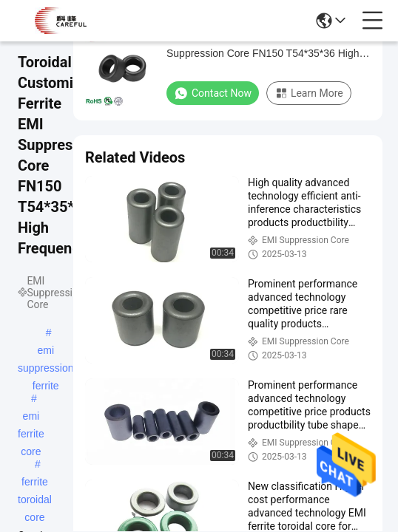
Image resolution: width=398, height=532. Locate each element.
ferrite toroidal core (35, 483)
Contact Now (213, 93)
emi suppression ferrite (46, 352)
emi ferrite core (31, 417)
